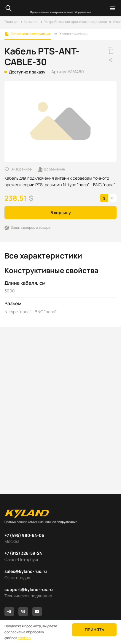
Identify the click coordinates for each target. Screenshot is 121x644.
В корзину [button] (61, 213)
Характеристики (73, 34)
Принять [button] (94, 630)
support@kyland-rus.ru (29, 589)
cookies (24, 638)
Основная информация (31, 34)
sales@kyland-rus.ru (26, 571)
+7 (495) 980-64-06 (24, 535)
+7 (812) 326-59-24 (23, 553)
